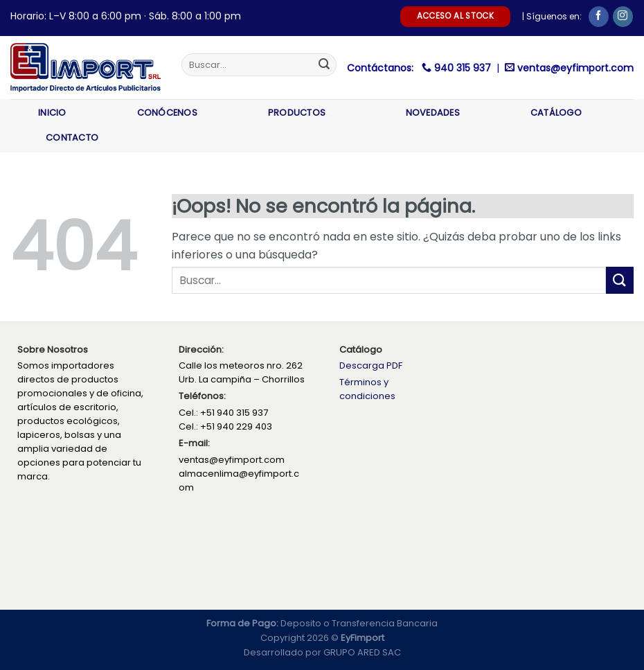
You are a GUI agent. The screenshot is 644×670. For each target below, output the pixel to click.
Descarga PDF (371, 365)
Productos (302, 113)
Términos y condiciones (367, 389)
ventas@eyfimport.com (575, 68)
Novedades (433, 113)
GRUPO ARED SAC (362, 652)
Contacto (72, 138)
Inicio (52, 113)
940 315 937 (464, 68)
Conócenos (167, 113)
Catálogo (556, 113)
